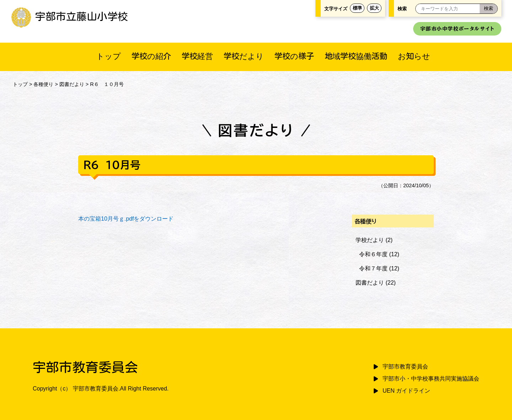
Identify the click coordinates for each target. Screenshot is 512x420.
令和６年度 (373, 254)
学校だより (244, 56)
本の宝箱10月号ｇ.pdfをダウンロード (126, 219)
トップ (109, 56)
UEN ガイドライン (406, 391)
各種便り (43, 84)
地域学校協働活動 (356, 56)
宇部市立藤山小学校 (69, 16)
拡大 (374, 8)
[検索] (489, 9)
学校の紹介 (151, 56)
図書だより (72, 84)
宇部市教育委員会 (405, 367)
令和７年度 (373, 268)
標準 (357, 8)
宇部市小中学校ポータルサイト (457, 29)
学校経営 (197, 56)
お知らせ (414, 56)
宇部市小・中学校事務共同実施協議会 (431, 379)
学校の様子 (294, 56)
